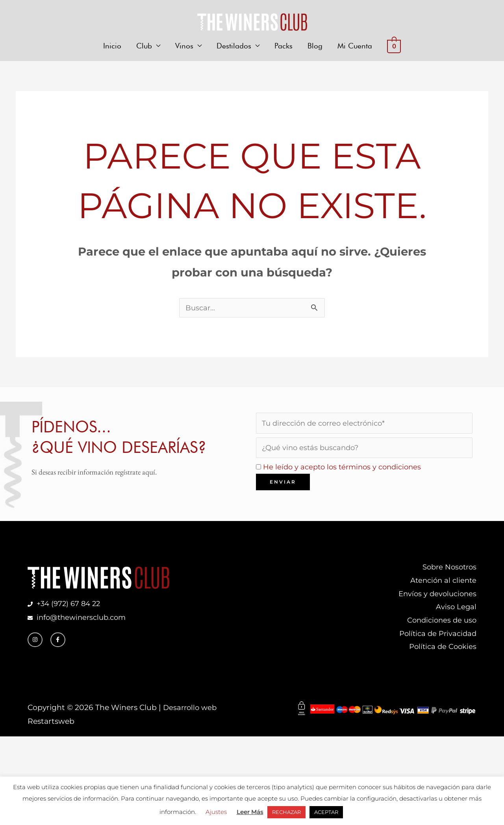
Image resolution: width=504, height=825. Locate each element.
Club (144, 46)
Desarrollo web (191, 714)
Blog (315, 46)
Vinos (184, 46)
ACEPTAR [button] (326, 812)
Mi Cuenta (355, 46)
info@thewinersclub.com (82, 621)
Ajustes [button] (216, 812)
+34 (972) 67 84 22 (70, 607)
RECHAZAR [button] (286, 812)
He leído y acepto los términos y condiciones (346, 468)
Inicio (112, 46)
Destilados (234, 46)
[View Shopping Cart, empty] (394, 47)
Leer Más (250, 812)
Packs (283, 46)
